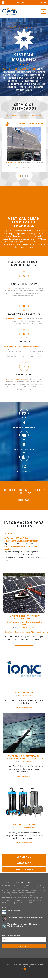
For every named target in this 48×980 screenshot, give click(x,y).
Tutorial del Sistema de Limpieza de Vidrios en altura (24, 757)
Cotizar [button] (24, 500)
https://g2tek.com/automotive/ (24, 27)
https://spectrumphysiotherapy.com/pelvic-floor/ (24, 623)
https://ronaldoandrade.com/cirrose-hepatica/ (20, 548)
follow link (8, 534)
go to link (24, 65)
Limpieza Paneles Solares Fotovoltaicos (24, 617)
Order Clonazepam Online (16, 379)
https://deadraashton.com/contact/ (19, 231)
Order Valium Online (13, 162)
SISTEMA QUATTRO (24, 825)
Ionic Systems (24, 692)
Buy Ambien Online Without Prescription (24, 116)
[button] (20, 176)
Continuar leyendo (24, 644)
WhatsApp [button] (24, 863)
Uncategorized (28, 627)
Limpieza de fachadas (31, 124)
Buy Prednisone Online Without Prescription (21, 346)
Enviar (24, 946)
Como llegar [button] (24, 869)
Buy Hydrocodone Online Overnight (19, 69)
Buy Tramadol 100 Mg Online (16, 538)
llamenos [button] (24, 857)
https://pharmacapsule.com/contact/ (21, 541)
